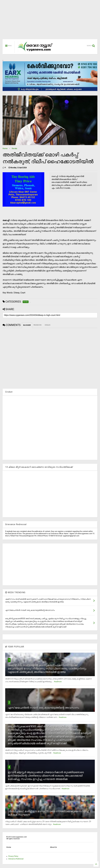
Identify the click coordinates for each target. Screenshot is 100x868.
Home (5, 148)
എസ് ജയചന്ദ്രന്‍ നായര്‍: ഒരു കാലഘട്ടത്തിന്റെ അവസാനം (43, 708)
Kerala (14, 148)
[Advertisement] (50, 21)
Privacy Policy (13, 856)
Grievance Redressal (16, 859)
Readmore (58, 682)
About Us (53, 847)
